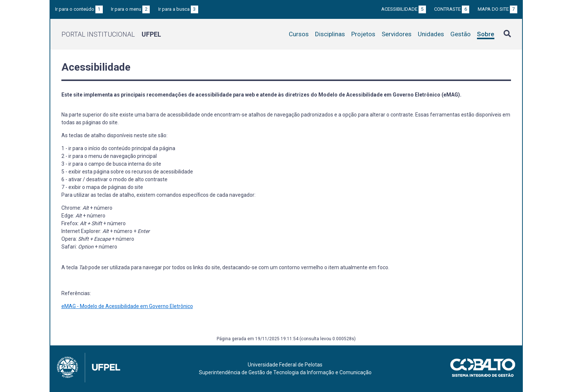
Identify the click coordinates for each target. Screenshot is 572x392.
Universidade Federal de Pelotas (285, 365)
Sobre (486, 34)
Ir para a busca (178, 9)
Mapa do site (497, 9)
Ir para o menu (130, 9)
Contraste (452, 9)
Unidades (431, 34)
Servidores (397, 34)
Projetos (363, 34)
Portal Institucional (111, 34)
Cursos (299, 34)
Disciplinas (330, 34)
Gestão (461, 34)
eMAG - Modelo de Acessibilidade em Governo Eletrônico (127, 306)
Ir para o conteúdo (79, 9)
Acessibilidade (404, 9)
